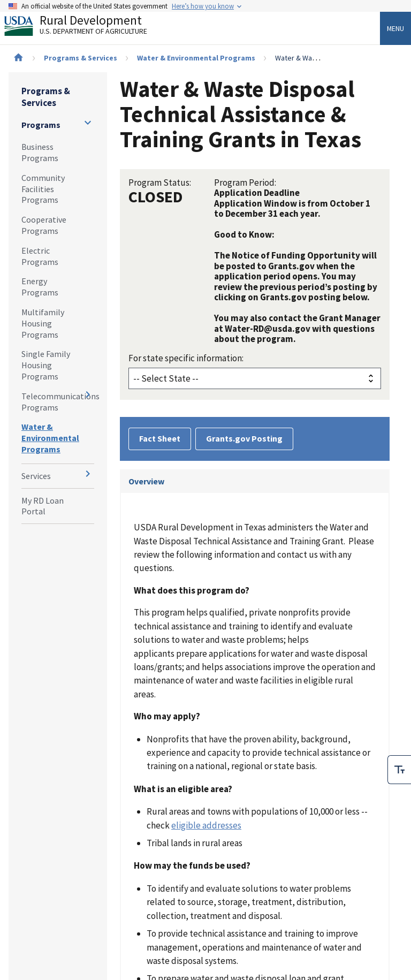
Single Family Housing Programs (46, 365)
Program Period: (245, 183)
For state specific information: (186, 358)
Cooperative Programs (44, 225)
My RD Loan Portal (43, 506)
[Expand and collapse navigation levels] (88, 123)
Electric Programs (40, 256)
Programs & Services (81, 58)
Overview (146, 481)
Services (36, 476)
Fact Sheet (160, 438)
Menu (395, 28)
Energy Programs (40, 287)
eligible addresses (206, 825)
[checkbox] (399, 770)
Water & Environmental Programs (196, 58)
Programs (41, 125)
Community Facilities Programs (43, 189)
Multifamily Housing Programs (43, 323)
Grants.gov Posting (244, 438)
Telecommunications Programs (58, 402)
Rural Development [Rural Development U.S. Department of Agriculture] (85, 27)
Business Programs (40, 152)
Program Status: (160, 183)
